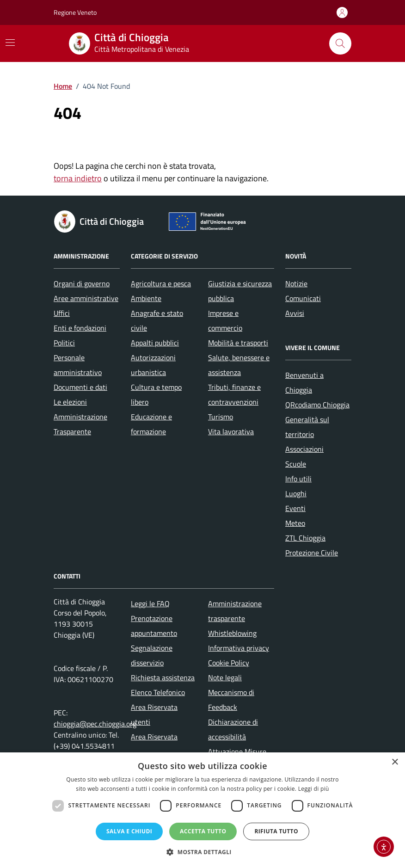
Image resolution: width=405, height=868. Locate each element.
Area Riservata (154, 737)
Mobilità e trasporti (238, 343)
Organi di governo (82, 283)
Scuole (296, 464)
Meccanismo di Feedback (231, 700)
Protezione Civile (312, 553)
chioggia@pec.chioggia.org (95, 724)
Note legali (225, 677)
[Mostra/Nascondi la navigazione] (10, 43)
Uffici (62, 313)
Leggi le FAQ (150, 603)
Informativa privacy (239, 648)
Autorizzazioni (153, 357)
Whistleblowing (232, 633)
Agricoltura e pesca (161, 283)
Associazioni (304, 449)
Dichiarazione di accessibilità (233, 729)
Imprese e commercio (225, 320)
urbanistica (148, 372)
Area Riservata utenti (154, 714)
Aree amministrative (86, 298)
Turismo (221, 417)
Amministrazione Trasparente (80, 424)
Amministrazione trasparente (235, 611)
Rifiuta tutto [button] (276, 831)
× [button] (395, 762)
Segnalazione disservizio (152, 655)
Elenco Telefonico (158, 692)
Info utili (298, 479)
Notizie (296, 283)
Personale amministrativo (78, 365)
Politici (64, 343)
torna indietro (78, 178)
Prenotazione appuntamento (154, 626)
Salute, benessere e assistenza (239, 365)
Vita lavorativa (231, 431)
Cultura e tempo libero (156, 394)
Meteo (295, 523)
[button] (202, 852)
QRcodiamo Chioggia (317, 405)
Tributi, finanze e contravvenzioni (234, 394)
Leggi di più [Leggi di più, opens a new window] (314, 789)
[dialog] (202, 810)
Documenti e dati (80, 387)
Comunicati (303, 298)
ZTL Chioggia (305, 538)
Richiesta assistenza (163, 677)
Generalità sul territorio (307, 427)
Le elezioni (70, 402)
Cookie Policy (229, 663)
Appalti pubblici (155, 343)
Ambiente (146, 298)
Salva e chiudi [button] (129, 831)
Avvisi (295, 313)
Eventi (295, 508)
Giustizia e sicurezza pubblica (240, 291)
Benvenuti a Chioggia (304, 382)
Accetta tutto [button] (203, 831)
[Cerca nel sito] (340, 43)
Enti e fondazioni (80, 328)
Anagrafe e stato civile (157, 320)
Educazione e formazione (151, 424)
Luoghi (296, 493)
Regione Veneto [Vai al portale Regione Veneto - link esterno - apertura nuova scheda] (75, 12)
